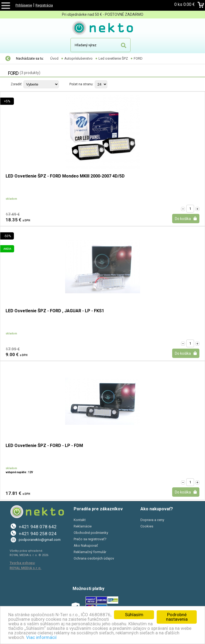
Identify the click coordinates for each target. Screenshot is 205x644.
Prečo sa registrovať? (90, 539)
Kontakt (80, 520)
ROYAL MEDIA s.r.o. (25, 568)
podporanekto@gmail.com (40, 540)
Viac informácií (41, 637)
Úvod (54, 58)
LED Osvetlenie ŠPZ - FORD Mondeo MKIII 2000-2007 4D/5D (65, 176)
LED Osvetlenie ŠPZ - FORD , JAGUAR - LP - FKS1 (55, 311)
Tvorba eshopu (22, 563)
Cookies (147, 526)
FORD (138, 58)
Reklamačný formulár (90, 552)
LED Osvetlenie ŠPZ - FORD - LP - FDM (44, 446)
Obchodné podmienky (91, 533)
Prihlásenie (24, 5)
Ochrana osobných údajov (94, 558)
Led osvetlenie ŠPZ (113, 58)
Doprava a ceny (152, 520)
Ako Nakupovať (86, 545)
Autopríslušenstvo (78, 58)
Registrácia (44, 5)
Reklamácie (83, 526)
